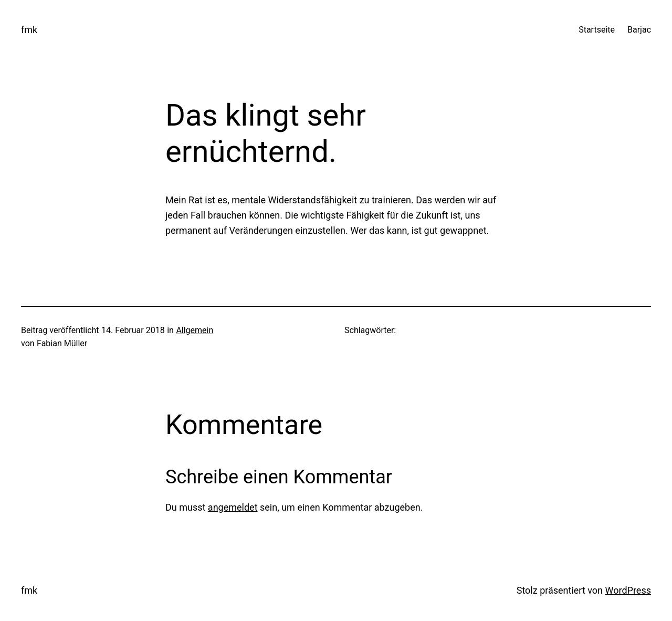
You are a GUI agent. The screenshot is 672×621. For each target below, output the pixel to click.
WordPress (628, 590)
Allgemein (195, 330)
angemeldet (233, 507)
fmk (29, 30)
